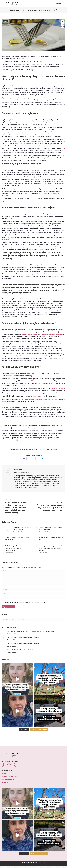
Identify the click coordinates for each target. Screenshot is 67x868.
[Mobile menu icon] (64, 3)
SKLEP (4, 774)
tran (31, 358)
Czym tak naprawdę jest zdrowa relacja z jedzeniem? (24, 637)
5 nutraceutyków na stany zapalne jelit (51, 538)
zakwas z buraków (27, 381)
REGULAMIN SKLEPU (8, 780)
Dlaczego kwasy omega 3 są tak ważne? (22, 528)
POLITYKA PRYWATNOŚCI (10, 777)
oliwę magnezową (59, 389)
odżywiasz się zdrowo (30, 334)
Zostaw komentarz (52, 449)
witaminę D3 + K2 (33, 373)
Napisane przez (29, 449)
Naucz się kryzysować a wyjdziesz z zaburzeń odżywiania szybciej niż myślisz (31, 631)
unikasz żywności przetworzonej (51, 334)
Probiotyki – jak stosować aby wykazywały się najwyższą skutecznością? (15, 548)
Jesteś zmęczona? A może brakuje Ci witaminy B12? (18, 538)
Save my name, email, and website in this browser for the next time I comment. (25, 602)
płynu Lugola (37, 396)
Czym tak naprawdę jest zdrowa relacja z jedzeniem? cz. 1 (25, 643)
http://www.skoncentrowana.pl (23, 472)
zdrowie (5, 21)
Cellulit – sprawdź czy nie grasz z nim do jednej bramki (51, 528)
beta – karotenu (28, 354)
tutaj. (63, 148)
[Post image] (7, 530)
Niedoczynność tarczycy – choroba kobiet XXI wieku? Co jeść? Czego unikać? (51, 548)
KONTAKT (5, 783)
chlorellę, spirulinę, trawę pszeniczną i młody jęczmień (36, 399)
